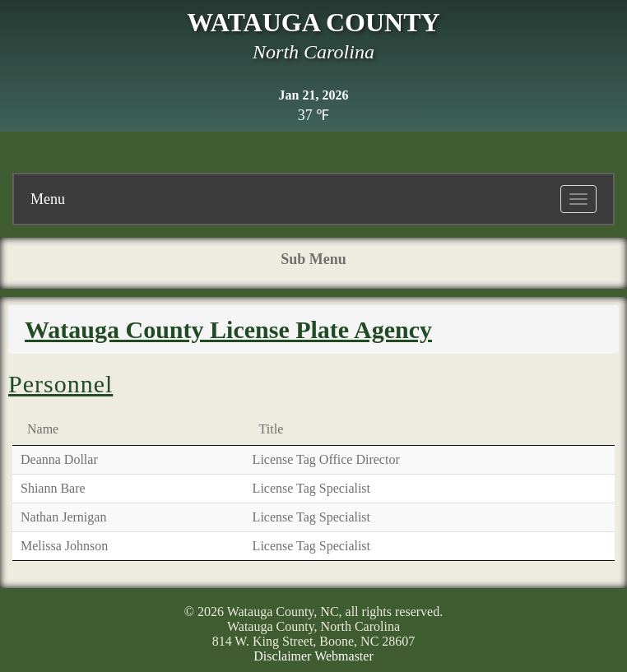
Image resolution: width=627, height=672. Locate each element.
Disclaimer (282, 656)
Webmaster (344, 656)
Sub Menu (313, 259)
